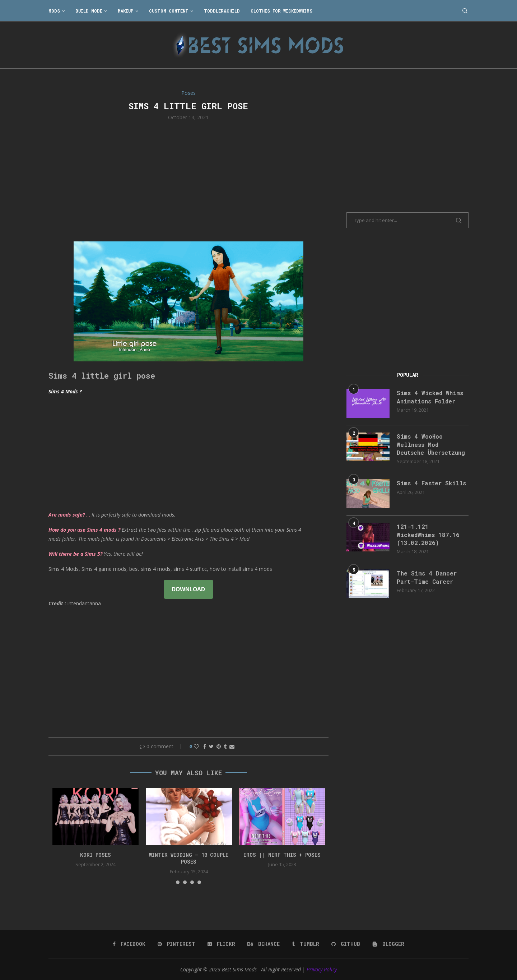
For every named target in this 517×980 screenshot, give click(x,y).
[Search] (465, 11)
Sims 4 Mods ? (65, 391)
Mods (54, 11)
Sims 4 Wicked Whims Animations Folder (430, 397)
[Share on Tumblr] (225, 746)
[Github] (346, 944)
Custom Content (169, 11)
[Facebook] (129, 944)
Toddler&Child (222, 11)
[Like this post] (196, 746)
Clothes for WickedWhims (281, 11)
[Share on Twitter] (211, 746)
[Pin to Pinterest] (219, 746)
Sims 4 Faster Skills (431, 483)
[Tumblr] (306, 944)
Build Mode (89, 11)
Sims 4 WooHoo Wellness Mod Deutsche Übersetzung (431, 444)
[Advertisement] (188, 180)
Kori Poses (96, 855)
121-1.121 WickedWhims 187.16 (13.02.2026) (428, 535)
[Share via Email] (232, 746)
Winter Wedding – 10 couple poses (189, 858)
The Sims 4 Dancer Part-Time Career (427, 577)
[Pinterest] (176, 944)
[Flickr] (221, 944)
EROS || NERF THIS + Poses (282, 855)
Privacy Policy (322, 969)
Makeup (126, 11)
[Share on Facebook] (205, 746)
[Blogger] (388, 944)
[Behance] (264, 944)
